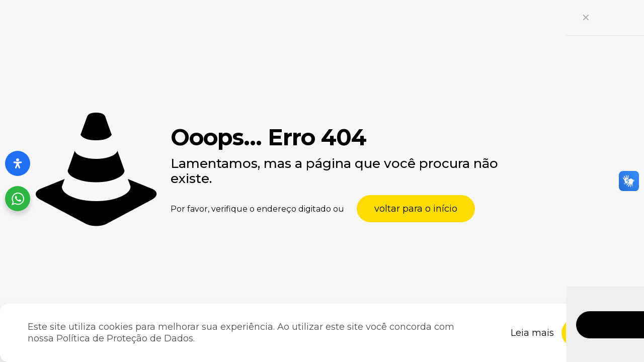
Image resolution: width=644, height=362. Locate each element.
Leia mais (532, 333)
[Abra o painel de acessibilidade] (18, 163)
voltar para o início (416, 209)
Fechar (595, 332)
